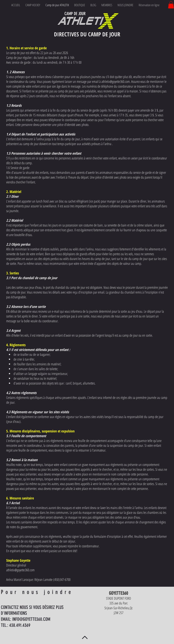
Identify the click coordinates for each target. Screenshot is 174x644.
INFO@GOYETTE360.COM (31, 619)
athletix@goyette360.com (116, 81)
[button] (171, 5)
